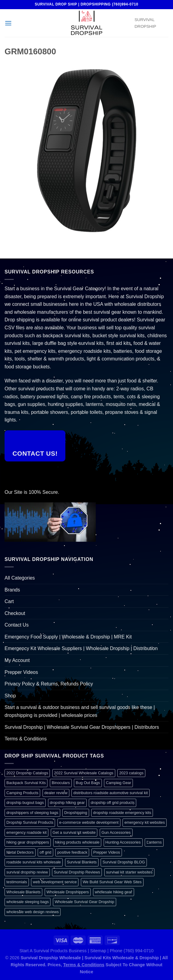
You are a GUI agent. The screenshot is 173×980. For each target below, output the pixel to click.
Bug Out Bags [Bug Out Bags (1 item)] (88, 783)
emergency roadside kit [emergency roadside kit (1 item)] (26, 832)
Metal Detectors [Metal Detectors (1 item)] (20, 852)
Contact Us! (35, 453)
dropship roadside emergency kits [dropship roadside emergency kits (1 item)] (122, 813)
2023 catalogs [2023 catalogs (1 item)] (131, 773)
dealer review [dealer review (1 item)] (56, 793)
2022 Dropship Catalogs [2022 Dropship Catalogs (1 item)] (27, 773)
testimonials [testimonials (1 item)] (17, 882)
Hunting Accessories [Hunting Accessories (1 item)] (123, 842)
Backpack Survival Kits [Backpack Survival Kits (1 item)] (26, 783)
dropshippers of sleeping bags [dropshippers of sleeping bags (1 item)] (32, 813)
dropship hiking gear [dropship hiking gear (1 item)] (67, 803)
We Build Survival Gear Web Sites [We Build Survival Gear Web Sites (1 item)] (112, 882)
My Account (17, 660)
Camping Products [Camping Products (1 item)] (22, 793)
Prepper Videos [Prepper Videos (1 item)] (107, 852)
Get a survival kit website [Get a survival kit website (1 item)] (74, 832)
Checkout (15, 613)
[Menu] (8, 23)
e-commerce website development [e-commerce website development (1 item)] (89, 822)
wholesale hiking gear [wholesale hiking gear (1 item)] (114, 892)
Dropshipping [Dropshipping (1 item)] (76, 813)
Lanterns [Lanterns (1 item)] (154, 842)
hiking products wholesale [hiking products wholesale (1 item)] (77, 842)
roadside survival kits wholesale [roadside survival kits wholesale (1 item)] (34, 862)
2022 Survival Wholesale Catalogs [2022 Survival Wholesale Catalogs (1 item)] (84, 773)
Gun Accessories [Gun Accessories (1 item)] (116, 832)
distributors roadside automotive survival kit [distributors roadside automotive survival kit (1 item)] (111, 793)
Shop (10, 696)
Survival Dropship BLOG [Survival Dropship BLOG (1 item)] (124, 862)
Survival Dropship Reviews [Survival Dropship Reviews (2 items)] (77, 872)
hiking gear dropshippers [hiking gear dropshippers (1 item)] (28, 842)
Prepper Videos (21, 672)
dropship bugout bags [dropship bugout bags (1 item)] (25, 803)
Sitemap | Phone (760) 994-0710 (122, 951)
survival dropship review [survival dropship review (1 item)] (27, 872)
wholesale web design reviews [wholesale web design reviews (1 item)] (33, 912)
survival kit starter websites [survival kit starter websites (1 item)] (129, 872)
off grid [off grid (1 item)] (45, 852)
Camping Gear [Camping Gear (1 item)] (118, 783)
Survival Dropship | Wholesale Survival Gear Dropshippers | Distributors (82, 727)
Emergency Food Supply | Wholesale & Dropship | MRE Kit (68, 637)
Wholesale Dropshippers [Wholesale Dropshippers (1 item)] (68, 892)
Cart (9, 601)
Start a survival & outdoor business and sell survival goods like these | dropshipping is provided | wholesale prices (80, 711)
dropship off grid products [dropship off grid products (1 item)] (112, 803)
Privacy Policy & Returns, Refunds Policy (49, 684)
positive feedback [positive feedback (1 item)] (72, 852)
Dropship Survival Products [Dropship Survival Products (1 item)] (30, 822)
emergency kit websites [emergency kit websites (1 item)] (145, 822)
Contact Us (17, 625)
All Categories (20, 578)
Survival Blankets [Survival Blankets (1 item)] (82, 862)
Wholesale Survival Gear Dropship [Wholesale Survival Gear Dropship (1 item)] (85, 902)
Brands (12, 590)
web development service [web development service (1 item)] (55, 882)
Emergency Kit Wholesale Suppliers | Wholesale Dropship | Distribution (81, 648)
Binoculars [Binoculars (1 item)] (61, 783)
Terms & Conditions (26, 739)
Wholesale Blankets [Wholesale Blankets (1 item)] (23, 892)
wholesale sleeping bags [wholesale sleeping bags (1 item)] (28, 902)
